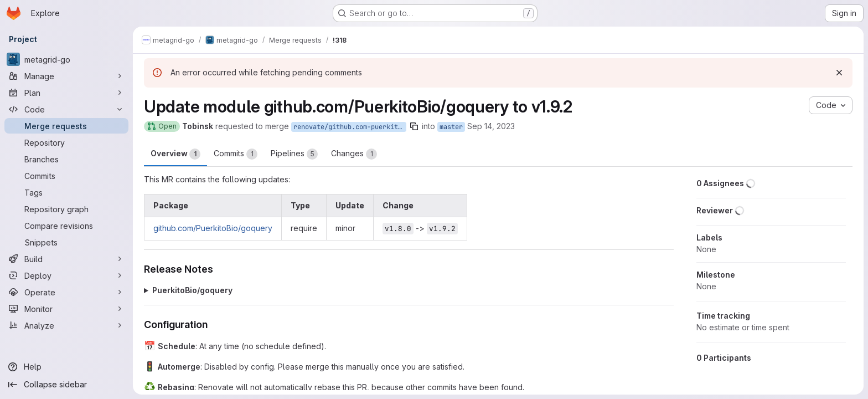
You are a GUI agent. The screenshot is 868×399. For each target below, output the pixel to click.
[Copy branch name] (414, 126)
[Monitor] (66, 309)
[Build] (66, 259)
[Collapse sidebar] (66, 385)
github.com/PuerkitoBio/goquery (213, 228)
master (451, 127)
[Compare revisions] (66, 226)
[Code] (66, 109)
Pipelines (294, 154)
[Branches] (66, 159)
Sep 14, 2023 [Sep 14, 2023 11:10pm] (491, 126)
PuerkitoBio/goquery (192, 290)
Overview (175, 154)
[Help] (66, 367)
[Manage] (66, 76)
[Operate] (66, 292)
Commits (236, 154)
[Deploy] (66, 275)
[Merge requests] (66, 126)
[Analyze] (66, 325)
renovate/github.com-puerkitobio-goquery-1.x (350, 127)
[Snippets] (66, 242)
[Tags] (66, 192)
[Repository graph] (66, 209)
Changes (354, 154)
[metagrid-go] (66, 59)
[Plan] (66, 93)
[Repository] (66, 142)
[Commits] (66, 176)
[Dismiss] (839, 73)
